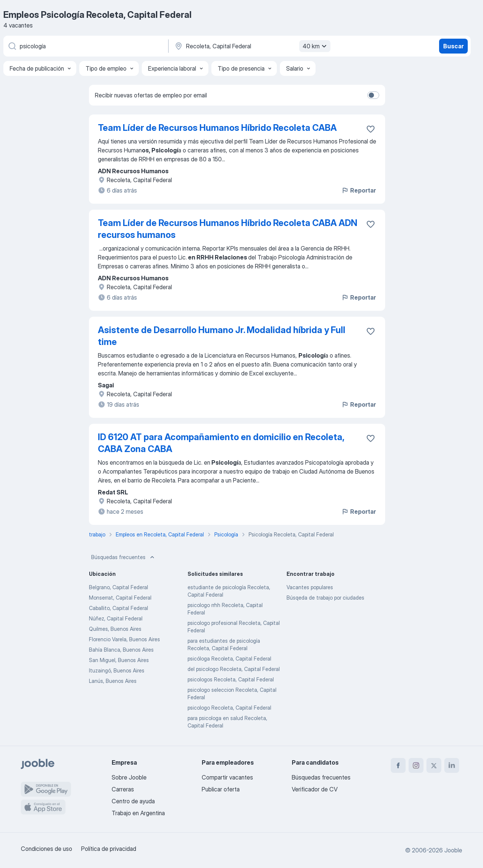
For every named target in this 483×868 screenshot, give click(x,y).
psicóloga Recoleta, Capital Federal (229, 659)
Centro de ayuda (133, 801)
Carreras (123, 789)
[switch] (373, 95)
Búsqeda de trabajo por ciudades (325, 598)
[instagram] (416, 765)
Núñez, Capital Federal (116, 618)
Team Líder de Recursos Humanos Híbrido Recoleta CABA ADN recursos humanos (228, 229)
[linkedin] (452, 765)
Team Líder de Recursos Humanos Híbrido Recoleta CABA (217, 128)
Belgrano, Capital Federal (119, 587)
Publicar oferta (221, 789)
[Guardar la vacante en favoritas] (371, 129)
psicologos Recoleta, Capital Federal (231, 679)
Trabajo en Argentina (138, 813)
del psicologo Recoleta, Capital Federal (234, 669)
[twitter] (434, 765)
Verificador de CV (315, 789)
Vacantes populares (310, 587)
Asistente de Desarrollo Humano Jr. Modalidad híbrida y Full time (222, 336)
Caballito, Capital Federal (119, 608)
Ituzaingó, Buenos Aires (117, 670)
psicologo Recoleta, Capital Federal (229, 708)
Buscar (453, 46)
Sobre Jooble (129, 777)
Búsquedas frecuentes (124, 557)
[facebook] (398, 765)
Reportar (359, 190)
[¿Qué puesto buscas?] (85, 46)
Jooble (453, 850)
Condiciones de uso (47, 849)
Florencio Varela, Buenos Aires (124, 639)
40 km (316, 46)
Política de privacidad (109, 849)
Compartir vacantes (227, 777)
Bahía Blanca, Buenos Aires (121, 650)
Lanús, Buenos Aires (113, 681)
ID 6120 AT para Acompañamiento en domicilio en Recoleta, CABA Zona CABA (221, 443)
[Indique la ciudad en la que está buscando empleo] (252, 46)
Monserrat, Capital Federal (120, 598)
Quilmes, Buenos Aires (115, 629)
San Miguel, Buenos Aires (119, 660)
